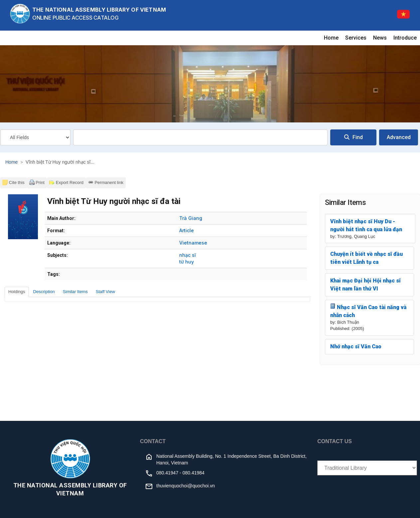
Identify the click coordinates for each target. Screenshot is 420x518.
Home (331, 38)
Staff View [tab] (105, 292)
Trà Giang (191, 218)
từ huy (187, 262)
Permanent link (106, 182)
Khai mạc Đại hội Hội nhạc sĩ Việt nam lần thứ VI (365, 285)
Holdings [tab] (17, 292)
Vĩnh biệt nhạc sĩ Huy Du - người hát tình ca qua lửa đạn (366, 225)
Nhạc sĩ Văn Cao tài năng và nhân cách (368, 311)
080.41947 (167, 473)
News (380, 38)
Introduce (405, 38)
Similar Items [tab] (75, 292)
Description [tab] (44, 292)
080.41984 (194, 473)
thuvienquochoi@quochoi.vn (186, 486)
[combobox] (200, 137)
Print (37, 182)
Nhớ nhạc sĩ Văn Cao (356, 346)
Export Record (66, 182)
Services (356, 38)
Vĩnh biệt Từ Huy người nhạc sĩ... (60, 162)
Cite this (13, 182)
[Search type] (35, 137)
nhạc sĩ (188, 255)
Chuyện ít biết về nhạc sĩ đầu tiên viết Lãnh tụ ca (366, 258)
